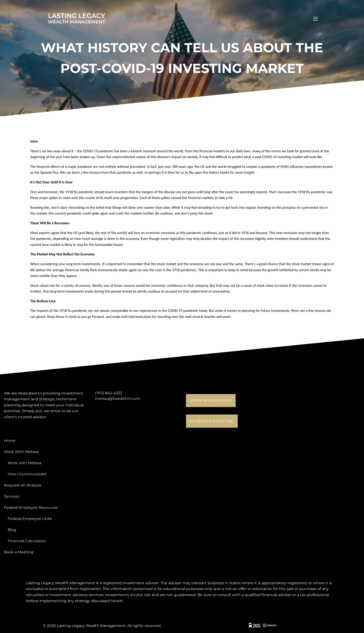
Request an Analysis (23, 485)
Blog (12, 530)
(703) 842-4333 (109, 393)
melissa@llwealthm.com (118, 399)
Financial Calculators (27, 541)
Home (10, 441)
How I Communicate (27, 474)
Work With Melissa (21, 452)
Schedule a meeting (212, 421)
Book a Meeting (19, 552)
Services (12, 496)
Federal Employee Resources (31, 507)
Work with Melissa (211, 400)
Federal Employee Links (30, 519)
